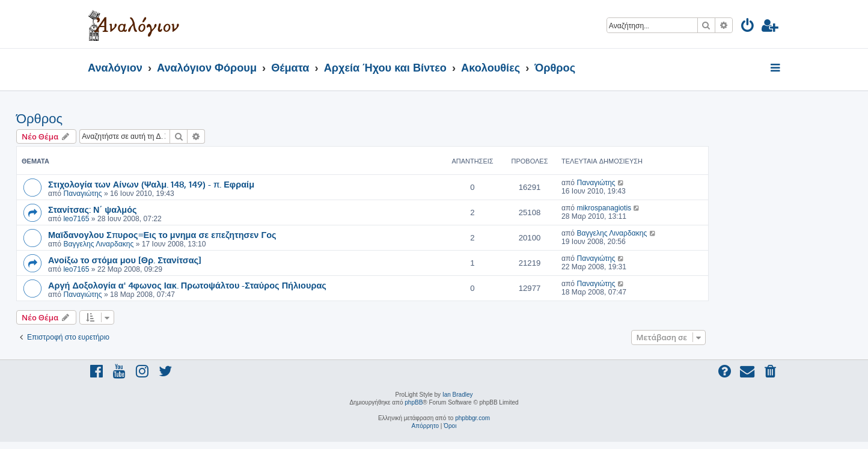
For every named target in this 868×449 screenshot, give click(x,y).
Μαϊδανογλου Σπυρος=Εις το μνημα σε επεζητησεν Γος (162, 234)
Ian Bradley (458, 395)
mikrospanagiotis (604, 208)
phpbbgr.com (472, 418)
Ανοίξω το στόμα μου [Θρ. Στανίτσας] (125, 260)
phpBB (414, 402)
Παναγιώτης (82, 194)
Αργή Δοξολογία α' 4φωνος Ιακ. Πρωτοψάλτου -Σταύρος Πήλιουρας (187, 285)
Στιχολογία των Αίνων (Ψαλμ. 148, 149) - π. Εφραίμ (151, 184)
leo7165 (76, 219)
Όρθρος (39, 119)
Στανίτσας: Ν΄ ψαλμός (93, 209)
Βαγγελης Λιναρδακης (98, 244)
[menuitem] (748, 27)
